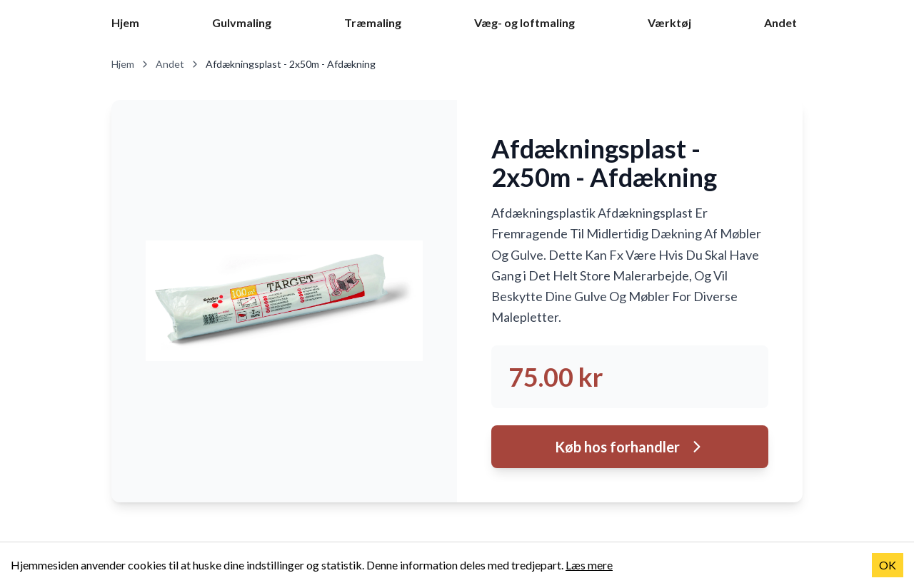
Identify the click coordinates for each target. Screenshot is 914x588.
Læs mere (589, 565)
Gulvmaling (242, 22)
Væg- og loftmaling (524, 22)
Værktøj (669, 22)
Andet (780, 22)
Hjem (125, 22)
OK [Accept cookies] (888, 565)
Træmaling (373, 22)
